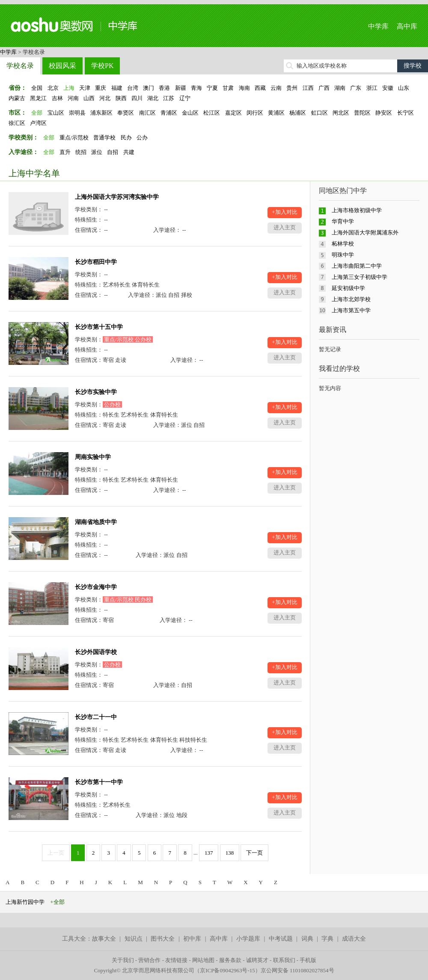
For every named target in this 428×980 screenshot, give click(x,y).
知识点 (134, 939)
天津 (85, 88)
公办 (142, 138)
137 (209, 853)
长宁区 (406, 113)
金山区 (190, 113)
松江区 (212, 113)
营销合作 (149, 960)
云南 (276, 88)
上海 (69, 88)
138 (230, 853)
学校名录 (20, 66)
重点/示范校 (74, 138)
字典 (327, 939)
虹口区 (320, 113)
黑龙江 (38, 98)
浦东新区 (101, 113)
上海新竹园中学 (25, 902)
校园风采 (62, 66)
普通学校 (104, 138)
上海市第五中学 (351, 310)
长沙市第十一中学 (99, 782)
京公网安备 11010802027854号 (297, 970)
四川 (137, 98)
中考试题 (281, 939)
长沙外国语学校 (96, 652)
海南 (244, 88)
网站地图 (203, 960)
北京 (53, 88)
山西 (89, 98)
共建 (129, 152)
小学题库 (248, 939)
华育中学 (343, 221)
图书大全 (163, 939)
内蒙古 (17, 98)
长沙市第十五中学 (99, 327)
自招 (113, 152)
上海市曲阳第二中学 (357, 266)
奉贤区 (126, 113)
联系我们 (284, 960)
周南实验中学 (93, 457)
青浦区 (169, 113)
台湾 (133, 88)
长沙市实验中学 (96, 392)
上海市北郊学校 (351, 299)
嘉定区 (233, 113)
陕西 (121, 98)
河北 (105, 98)
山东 (404, 88)
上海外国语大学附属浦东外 (365, 232)
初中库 (192, 939)
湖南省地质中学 (96, 522)
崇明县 (77, 113)
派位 (97, 152)
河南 (73, 98)
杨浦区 (298, 113)
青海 (196, 88)
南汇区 (147, 113)
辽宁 (185, 98)
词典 (307, 939)
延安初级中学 (348, 288)
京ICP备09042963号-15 (227, 970)
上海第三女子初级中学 (360, 277)
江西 (308, 88)
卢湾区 (38, 123)
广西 (324, 88)
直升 (65, 152)
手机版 (308, 960)
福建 (117, 88)
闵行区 (255, 113)
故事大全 (104, 939)
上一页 (56, 853)
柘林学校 (343, 244)
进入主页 (285, 227)
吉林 (57, 98)
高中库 (407, 26)
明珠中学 (343, 255)
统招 (81, 152)
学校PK (102, 66)
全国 (37, 88)
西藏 (260, 88)
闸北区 (341, 113)
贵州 (292, 88)
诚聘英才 (257, 960)
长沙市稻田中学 (96, 262)
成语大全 (354, 939)
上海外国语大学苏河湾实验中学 (117, 197)
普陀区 (362, 113)
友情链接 (176, 960)
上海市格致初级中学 (357, 210)
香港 (164, 88)
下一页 (254, 853)
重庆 (101, 88)
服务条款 (230, 960)
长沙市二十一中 (96, 717)
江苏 (169, 98)
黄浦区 (276, 113)
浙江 (372, 88)
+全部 (57, 902)
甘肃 (228, 88)
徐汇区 (17, 123)
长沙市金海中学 (96, 587)
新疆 (181, 88)
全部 (37, 113)
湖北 (153, 98)
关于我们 (123, 960)
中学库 (378, 26)
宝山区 (56, 113)
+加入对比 (284, 212)
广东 (356, 88)
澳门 (149, 88)
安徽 (388, 88)
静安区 (384, 113)
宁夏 (212, 88)
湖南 (340, 88)
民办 (126, 138)
